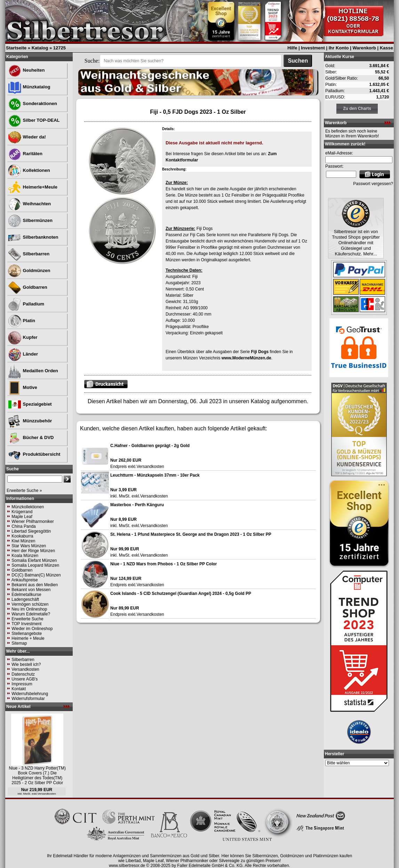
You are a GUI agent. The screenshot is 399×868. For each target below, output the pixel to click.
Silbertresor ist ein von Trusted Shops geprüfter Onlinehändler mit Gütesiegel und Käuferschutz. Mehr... (356, 243)
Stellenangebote (27, 634)
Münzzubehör (30, 421)
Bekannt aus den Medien (35, 585)
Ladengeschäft (25, 599)
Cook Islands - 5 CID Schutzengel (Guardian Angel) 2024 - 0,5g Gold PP (181, 594)
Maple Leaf (22, 517)
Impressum (22, 684)
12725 (59, 48)
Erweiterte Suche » (24, 491)
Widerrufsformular (28, 699)
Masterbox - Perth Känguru (137, 505)
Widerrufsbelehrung (30, 694)
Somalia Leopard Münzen (35, 565)
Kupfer (23, 337)
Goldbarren (27, 287)
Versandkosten (25, 669)
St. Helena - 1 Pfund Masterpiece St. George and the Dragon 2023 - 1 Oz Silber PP (191, 534)
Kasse (386, 48)
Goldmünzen (29, 270)
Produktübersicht (34, 454)
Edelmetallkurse (26, 595)
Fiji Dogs (260, 352)
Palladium (26, 304)
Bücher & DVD (31, 437)
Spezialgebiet (30, 404)
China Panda (23, 526)
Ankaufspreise (25, 580)
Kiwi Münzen (23, 541)
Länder (23, 354)
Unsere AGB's (25, 679)
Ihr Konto (339, 48)
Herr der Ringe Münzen (33, 551)
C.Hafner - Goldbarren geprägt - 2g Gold (150, 446)
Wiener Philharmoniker (33, 521)
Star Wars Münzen (29, 546)
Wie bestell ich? (26, 664)
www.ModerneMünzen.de (246, 358)
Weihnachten (29, 204)
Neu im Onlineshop (29, 609)
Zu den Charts (357, 109)
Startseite (16, 48)
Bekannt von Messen (31, 590)
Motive (22, 387)
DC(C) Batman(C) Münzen (36, 575)
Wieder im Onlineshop (32, 629)
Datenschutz (23, 674)
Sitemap (19, 643)
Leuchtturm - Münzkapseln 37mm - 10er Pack (155, 475)
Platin (21, 321)
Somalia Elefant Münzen (34, 560)
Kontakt (19, 689)
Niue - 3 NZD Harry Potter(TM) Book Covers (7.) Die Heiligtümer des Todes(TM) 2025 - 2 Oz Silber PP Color (37, 775)
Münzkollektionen (28, 507)
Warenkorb (364, 48)
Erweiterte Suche (27, 619)
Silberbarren (29, 254)
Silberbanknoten (33, 237)
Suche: (92, 61)
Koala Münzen (25, 556)
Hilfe (292, 48)
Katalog (40, 48)
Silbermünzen (30, 220)
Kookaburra (22, 536)
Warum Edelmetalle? (31, 614)
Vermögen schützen (30, 604)
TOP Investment (26, 624)
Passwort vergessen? (373, 184)
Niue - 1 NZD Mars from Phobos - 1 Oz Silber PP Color (164, 564)
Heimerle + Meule (28, 638)
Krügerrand (22, 512)
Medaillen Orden (33, 371)
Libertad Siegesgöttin (31, 531)
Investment (313, 48)
